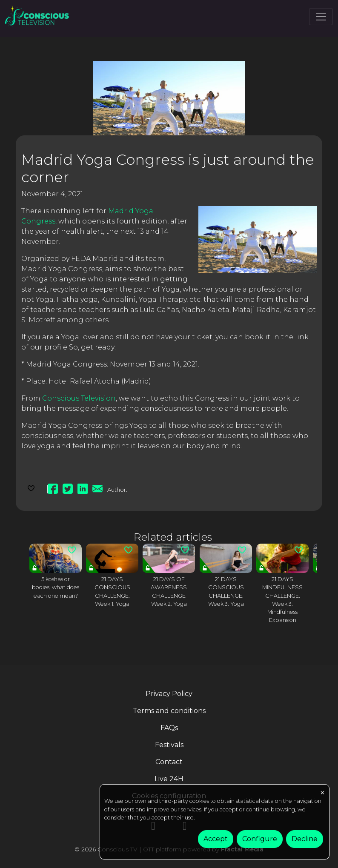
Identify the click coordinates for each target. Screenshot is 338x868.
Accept (216, 839)
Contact (169, 762)
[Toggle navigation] (321, 17)
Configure (260, 839)
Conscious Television (79, 398)
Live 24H (169, 779)
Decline (305, 839)
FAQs (169, 728)
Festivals (169, 745)
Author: (117, 490)
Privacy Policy (169, 694)
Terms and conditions (169, 711)
